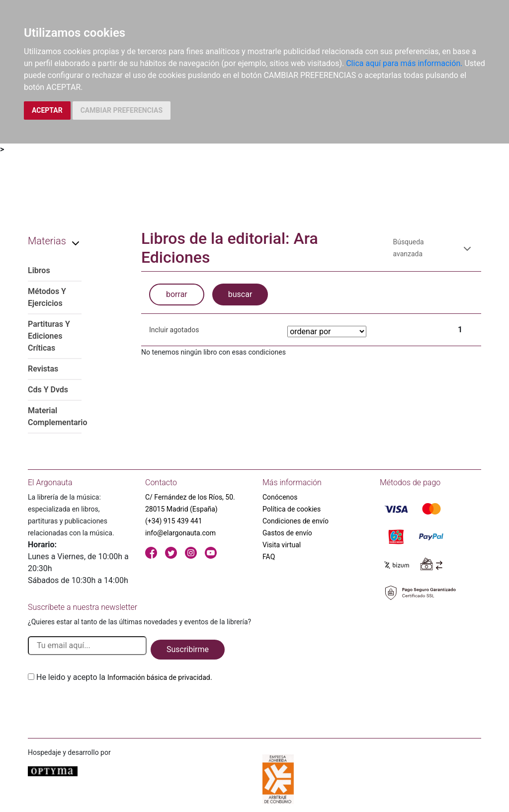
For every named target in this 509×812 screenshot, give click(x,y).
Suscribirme (188, 649)
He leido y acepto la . (124, 677)
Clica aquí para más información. (404, 63)
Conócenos (280, 497)
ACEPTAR (47, 110)
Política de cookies (292, 509)
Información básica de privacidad (159, 677)
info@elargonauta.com (180, 533)
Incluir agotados (174, 330)
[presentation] (103, 707)
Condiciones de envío (296, 521)
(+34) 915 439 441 (174, 521)
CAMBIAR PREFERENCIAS (122, 110)
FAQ (269, 557)
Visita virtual (282, 545)
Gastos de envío (287, 533)
